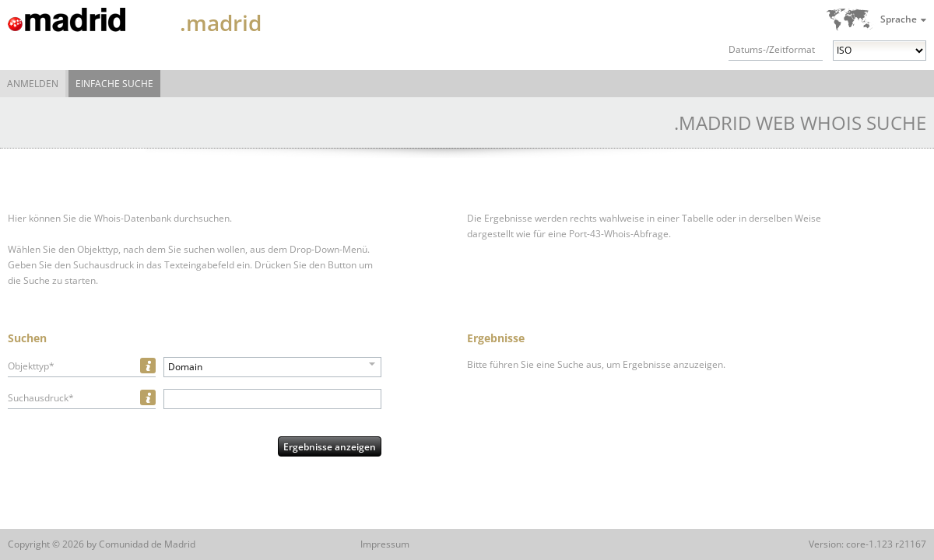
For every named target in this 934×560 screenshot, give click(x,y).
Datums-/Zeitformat (772, 49)
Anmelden (33, 84)
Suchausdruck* (41, 398)
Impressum (385, 544)
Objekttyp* (31, 366)
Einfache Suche (114, 84)
